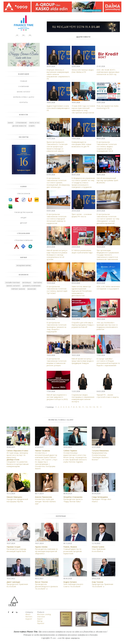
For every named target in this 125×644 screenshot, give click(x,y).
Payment (41, 623)
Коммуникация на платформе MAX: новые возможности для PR (82, 144)
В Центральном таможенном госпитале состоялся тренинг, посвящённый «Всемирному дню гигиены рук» (58, 183)
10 (80, 407)
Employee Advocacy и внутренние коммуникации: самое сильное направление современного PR (58, 74)
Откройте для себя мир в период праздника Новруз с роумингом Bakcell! (83, 325)
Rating (40, 621)
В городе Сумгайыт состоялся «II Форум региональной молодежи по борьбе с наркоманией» (108, 362)
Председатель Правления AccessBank (17, 584)
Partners (29, 617)
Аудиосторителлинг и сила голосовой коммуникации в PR (58, 108)
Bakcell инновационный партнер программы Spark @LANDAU (107, 180)
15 (97, 407)
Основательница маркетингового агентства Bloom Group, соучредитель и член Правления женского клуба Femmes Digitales (75, 456)
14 (94, 407)
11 (83, 407)
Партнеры (38, 283)
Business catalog (44, 614)
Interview (41, 617)
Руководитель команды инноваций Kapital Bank (16, 549)
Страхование (21, 123)
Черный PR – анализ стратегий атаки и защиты (108, 396)
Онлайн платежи (13, 283)
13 (90, 407)
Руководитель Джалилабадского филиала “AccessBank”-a (46, 585)
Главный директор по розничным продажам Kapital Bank (73, 550)
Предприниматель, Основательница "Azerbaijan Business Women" (100, 455)
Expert (40, 619)
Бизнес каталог (24, 92)
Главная (24, 81)
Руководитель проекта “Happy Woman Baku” (73, 499)
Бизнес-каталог (13, 286)
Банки (11, 123)
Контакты (24, 102)
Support (29, 619)
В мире (32, 126)
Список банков (24, 194)
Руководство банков (24, 212)
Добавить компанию (32, 286)
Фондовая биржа (24, 265)
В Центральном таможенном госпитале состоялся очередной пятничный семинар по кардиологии (57, 219)
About (28, 614)
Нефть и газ (34, 123)
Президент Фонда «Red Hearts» (101, 499)
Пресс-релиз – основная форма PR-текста (82, 215)
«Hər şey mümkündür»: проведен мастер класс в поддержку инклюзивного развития (107, 326)
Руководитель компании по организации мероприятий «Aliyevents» (46, 550)
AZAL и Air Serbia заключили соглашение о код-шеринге (108, 288)
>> (100, 407)
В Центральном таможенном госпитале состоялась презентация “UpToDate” (57, 290)
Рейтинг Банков (18, 289)
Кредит (24, 218)
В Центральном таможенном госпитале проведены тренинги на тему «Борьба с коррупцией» (57, 327)
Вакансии (32, 289)
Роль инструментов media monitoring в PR (108, 107)
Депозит (24, 223)
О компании (24, 86)
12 (87, 407)
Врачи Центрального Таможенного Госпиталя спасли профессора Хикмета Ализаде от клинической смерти (57, 147)
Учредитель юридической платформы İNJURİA (17, 499)
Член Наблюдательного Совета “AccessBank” (73, 584)
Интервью (27, 283)
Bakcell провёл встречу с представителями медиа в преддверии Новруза (83, 361)
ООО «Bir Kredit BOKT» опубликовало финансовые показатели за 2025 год (108, 72)
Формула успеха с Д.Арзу (24, 97)
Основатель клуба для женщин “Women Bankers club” (45, 500)
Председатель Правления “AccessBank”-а (102, 584)
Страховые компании (24, 240)
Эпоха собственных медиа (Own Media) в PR (83, 71)
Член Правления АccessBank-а (99, 549)
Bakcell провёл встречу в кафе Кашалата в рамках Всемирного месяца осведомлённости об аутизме (57, 255)
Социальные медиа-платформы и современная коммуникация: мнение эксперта (83, 398)
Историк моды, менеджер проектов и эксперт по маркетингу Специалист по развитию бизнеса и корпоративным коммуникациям (18, 458)
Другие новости (19, 126)
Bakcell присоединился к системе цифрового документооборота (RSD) (57, 397)
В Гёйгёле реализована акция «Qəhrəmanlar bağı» (82, 251)
